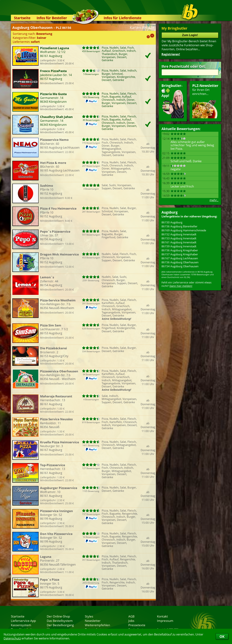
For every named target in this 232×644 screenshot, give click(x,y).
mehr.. (214, 200)
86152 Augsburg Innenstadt (179, 234)
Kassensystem (21, 625)
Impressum (165, 621)
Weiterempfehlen (97, 625)
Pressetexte (137, 625)
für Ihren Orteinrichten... (205, 101)
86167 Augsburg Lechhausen (180, 258)
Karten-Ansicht (142, 27)
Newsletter (93, 621)
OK (222, 636)
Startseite (22, 18)
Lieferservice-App (23, 621)
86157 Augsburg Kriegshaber (180, 254)
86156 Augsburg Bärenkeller (179, 226)
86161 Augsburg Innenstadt (179, 242)
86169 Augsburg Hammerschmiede (184, 230)
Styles (89, 616)
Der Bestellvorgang (60, 625)
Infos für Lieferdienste (123, 18)
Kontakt (162, 616)
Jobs (131, 621)
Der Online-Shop (58, 616)
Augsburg (170, 212)
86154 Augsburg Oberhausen (180, 266)
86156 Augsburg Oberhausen (180, 262)
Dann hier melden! (181, 286)
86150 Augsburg (172, 222)
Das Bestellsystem (60, 621)
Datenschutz (12, 638)
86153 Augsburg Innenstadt (179, 238)
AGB (131, 616)
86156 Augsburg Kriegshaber (180, 250)
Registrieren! (171, 54)
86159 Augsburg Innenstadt (179, 246)
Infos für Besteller (52, 18)
